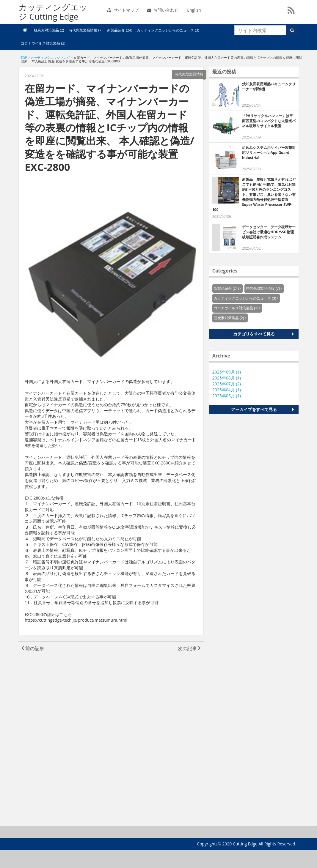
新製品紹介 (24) (120, 30)
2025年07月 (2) (227, 384)
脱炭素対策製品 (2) (49, 30)
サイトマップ (123, 10)
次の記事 (189, 648)
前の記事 (33, 648)
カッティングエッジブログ (50, 58)
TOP (24, 58)
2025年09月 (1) (227, 372)
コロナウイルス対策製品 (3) (43, 43)
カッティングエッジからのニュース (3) (168, 30)
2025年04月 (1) (227, 390)
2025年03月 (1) (227, 396)
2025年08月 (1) (227, 378)
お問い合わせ (163, 10)
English (194, 10)
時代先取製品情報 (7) (85, 30)
